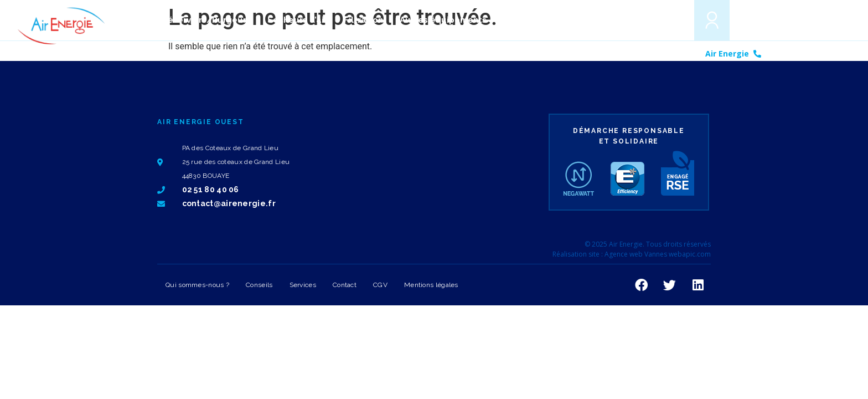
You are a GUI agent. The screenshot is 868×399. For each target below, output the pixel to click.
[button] (670, 20)
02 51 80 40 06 (794, 53)
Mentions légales (431, 285)
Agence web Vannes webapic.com (658, 254)
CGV (380, 285)
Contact (345, 285)
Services (303, 285)
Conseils (259, 285)
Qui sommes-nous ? (197, 285)
